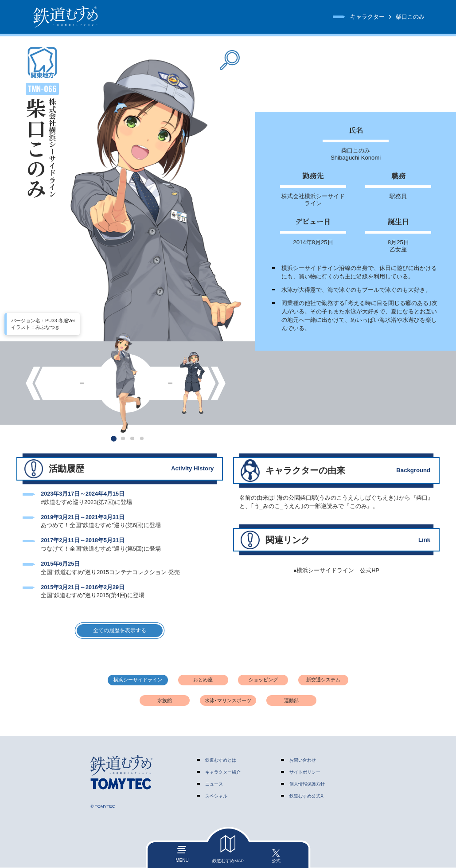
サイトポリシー (305, 772)
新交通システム (323, 680)
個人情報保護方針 (307, 785)
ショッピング (263, 680)
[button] (113, 438)
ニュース (214, 785)
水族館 (165, 701)
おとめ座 (203, 680)
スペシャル (216, 797)
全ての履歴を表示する (120, 631)
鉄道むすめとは (221, 760)
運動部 (291, 701)
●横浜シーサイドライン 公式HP (336, 571)
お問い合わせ (303, 760)
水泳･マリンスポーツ (228, 701)
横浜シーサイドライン (138, 680)
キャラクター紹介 (223, 772)
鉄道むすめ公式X (306, 797)
